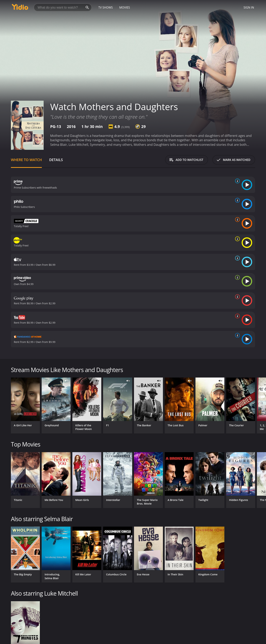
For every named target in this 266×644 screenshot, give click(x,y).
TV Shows (106, 7)
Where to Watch (26, 160)
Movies (125, 7)
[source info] (237, 181)
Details (56, 160)
